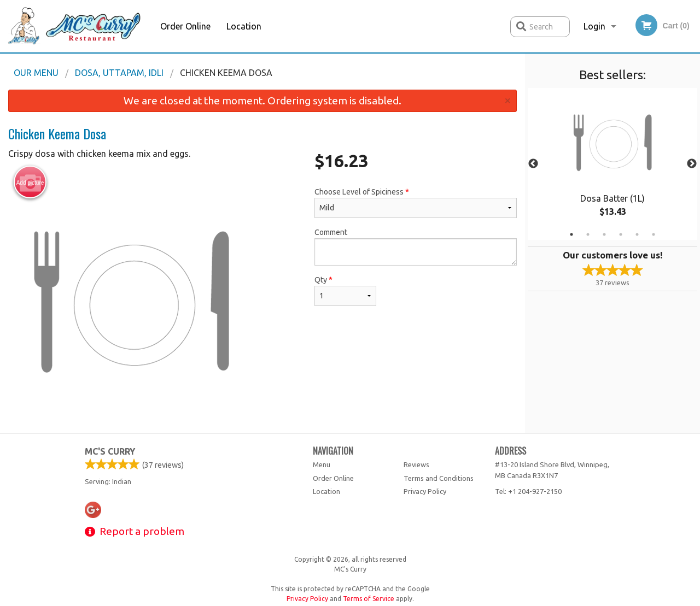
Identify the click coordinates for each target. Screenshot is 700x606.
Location (244, 26)
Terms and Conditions (439, 478)
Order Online (185, 26)
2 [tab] (588, 234)
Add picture (30, 183)
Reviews (416, 464)
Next (692, 164)
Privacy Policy (425, 491)
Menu (322, 464)
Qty (345, 291)
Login (594, 26)
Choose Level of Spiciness (416, 203)
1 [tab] (571, 234)
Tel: (528, 491)
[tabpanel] (612, 164)
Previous (533, 164)
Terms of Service (369, 599)
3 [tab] (604, 234)
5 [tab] (637, 234)
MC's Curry (110, 451)
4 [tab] (621, 234)
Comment (416, 247)
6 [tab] (654, 234)
